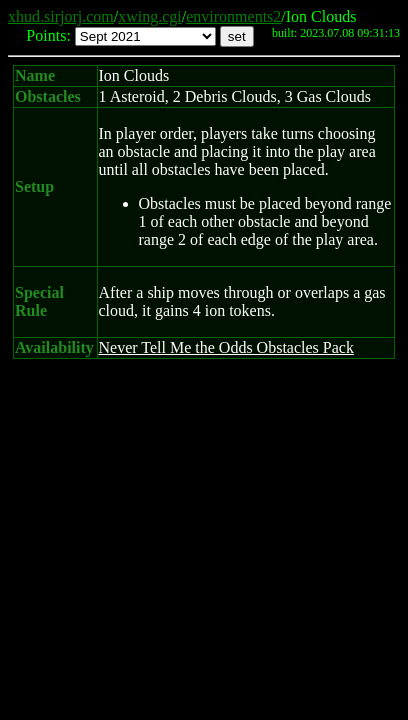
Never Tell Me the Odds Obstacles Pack (226, 347)
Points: (48, 35)
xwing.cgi (150, 16)
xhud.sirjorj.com (61, 16)
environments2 (233, 16)
